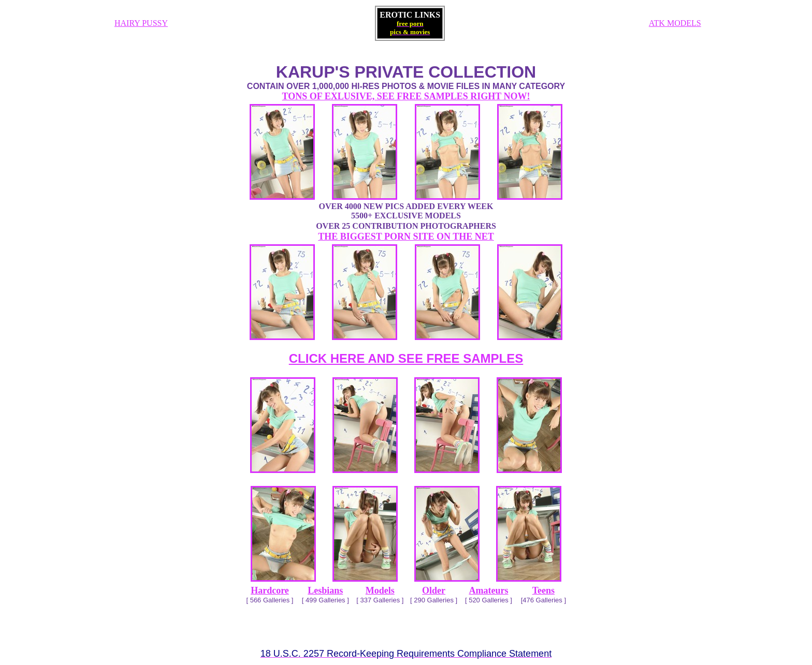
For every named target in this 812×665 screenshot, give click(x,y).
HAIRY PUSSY (141, 23)
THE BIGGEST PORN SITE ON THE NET (406, 237)
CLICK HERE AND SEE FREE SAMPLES (406, 358)
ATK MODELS (675, 23)
